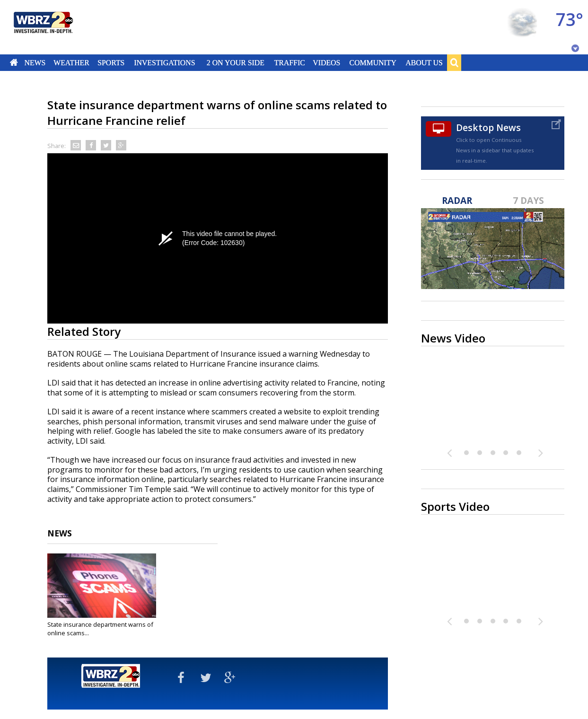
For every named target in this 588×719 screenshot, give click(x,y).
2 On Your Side (236, 62)
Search (454, 62)
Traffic (289, 62)
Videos (326, 62)
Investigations (165, 62)
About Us (424, 62)
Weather (71, 62)
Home (14, 62)
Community (373, 62)
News (35, 62)
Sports (111, 62)
